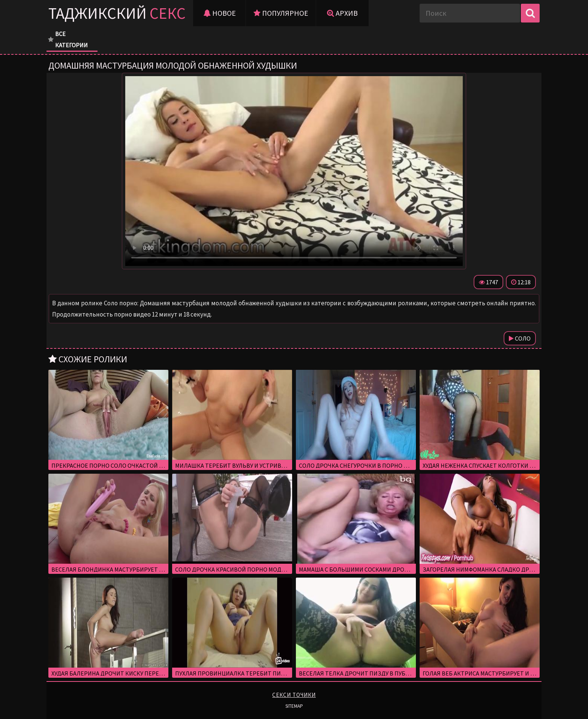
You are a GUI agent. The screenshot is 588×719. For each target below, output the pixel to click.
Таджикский (117, 13)
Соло (520, 338)
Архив (342, 13)
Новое (220, 13)
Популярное (281, 13)
